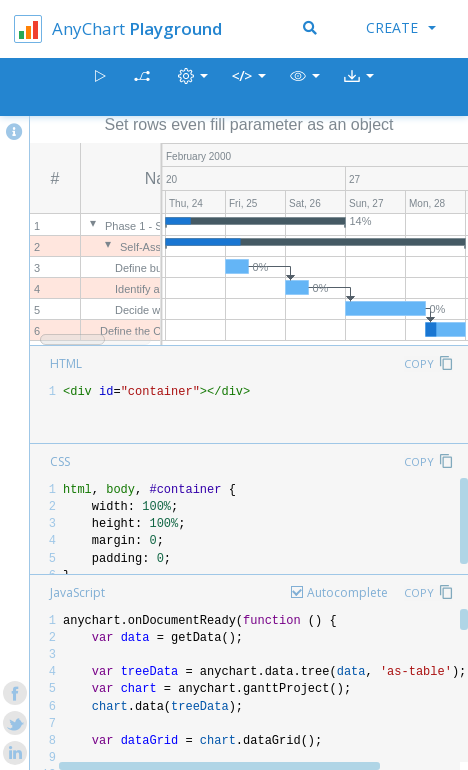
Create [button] (401, 27)
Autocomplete (347, 592)
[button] (305, 87)
